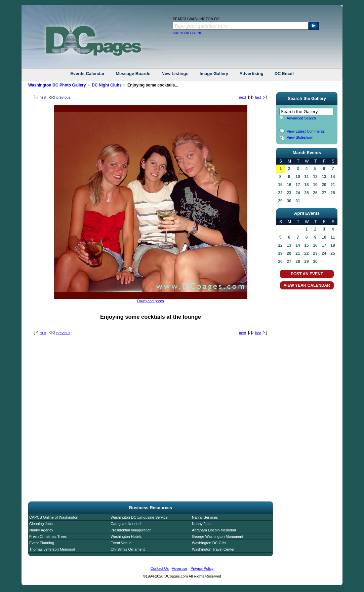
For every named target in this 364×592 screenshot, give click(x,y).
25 (306, 193)
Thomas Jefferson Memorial (52, 549)
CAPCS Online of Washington (54, 517)
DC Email (284, 74)
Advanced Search (301, 118)
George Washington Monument (217, 536)
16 (289, 185)
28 (333, 193)
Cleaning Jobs (41, 524)
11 (306, 177)
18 (306, 185)
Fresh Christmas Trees (48, 536)
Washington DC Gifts (209, 543)
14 (333, 177)
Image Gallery (214, 74)
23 (289, 193)
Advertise (179, 568)
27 (324, 193)
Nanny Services (205, 517)
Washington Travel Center (213, 549)
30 (289, 201)
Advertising (251, 74)
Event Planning (42, 543)
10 (298, 177)
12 (315, 177)
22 (280, 193)
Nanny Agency (41, 530)
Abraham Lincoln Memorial (214, 530)
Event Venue (121, 543)
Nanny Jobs (202, 524)
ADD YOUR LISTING (188, 33)
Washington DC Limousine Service (139, 517)
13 (324, 177)
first (43, 97)
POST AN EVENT (307, 274)
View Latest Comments (306, 131)
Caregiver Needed (126, 524)
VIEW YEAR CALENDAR (307, 285)
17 (298, 185)
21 (333, 185)
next (242, 97)
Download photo (151, 301)
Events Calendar (87, 74)
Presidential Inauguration (131, 530)
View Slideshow (300, 137)
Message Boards (133, 74)
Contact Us (160, 568)
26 (315, 193)
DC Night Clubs (107, 85)
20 (324, 185)
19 (315, 185)
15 (280, 185)
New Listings (175, 74)
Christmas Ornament (128, 549)
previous (64, 97)
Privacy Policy (202, 568)
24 (298, 193)
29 (280, 201)
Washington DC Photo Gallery (57, 85)
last (258, 97)
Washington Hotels (126, 536)
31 (298, 201)
